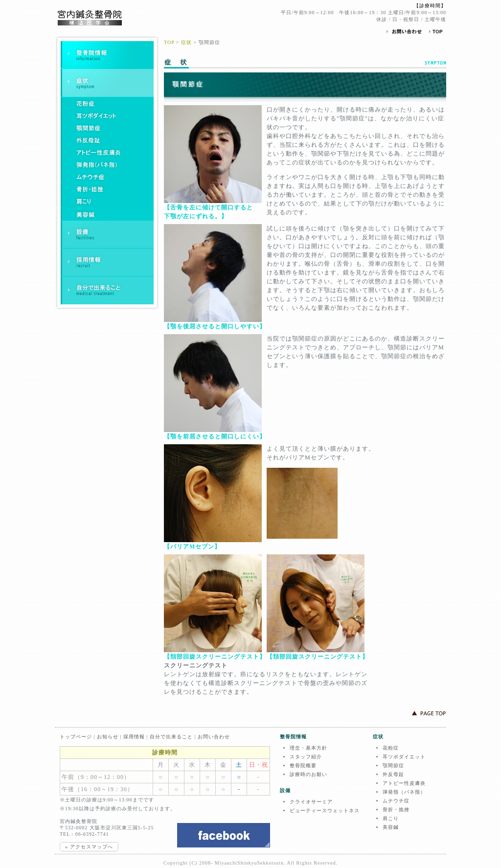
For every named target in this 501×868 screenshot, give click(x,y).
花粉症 (391, 748)
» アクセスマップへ (89, 847)
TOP (169, 42)
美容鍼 (391, 827)
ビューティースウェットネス (325, 811)
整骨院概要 (303, 765)
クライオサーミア (311, 802)
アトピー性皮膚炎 (404, 783)
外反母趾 (393, 774)
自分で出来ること (171, 737)
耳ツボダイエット (404, 757)
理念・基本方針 (308, 748)
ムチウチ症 (396, 801)
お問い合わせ (214, 737)
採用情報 (134, 737)
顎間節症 (393, 765)
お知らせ (108, 737)
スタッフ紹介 (306, 757)
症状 (186, 42)
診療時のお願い (308, 774)
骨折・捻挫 (396, 810)
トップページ (76, 737)
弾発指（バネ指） (404, 792)
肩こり (391, 818)
